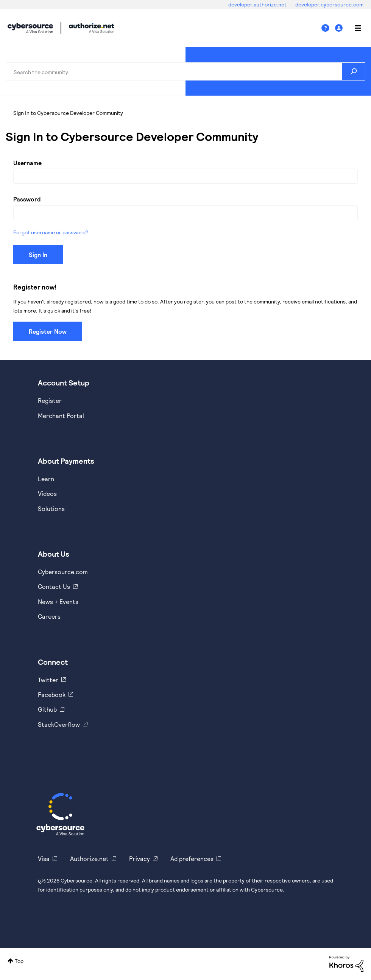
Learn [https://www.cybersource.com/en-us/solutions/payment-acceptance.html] (46, 479)
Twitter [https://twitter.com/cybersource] (48, 680)
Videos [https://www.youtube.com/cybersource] (47, 493)
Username (27, 163)
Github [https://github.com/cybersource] (47, 709)
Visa (44, 858)
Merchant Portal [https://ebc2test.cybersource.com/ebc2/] (61, 416)
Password (27, 199)
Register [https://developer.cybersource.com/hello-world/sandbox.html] (50, 400)
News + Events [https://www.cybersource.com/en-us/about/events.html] (58, 601)
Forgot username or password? (51, 232)
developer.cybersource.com (329, 4)
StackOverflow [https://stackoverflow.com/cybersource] (59, 724)
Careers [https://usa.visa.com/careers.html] (49, 616)
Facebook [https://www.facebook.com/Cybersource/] (52, 694)
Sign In (340, 28)
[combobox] (185, 71)
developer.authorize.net (258, 4)
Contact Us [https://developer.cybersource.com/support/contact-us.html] (54, 586)
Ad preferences (192, 858)
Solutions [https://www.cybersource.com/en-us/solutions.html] (51, 509)
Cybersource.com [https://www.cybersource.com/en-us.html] (63, 572)
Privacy (140, 858)
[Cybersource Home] (60, 814)
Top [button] (19, 961)
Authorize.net (89, 858)
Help (328, 28)
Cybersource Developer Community (30, 28)
